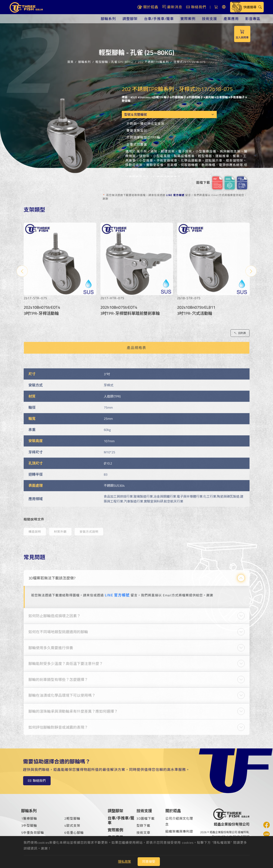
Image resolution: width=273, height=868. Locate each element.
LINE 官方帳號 (175, 195)
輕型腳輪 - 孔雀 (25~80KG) (115, 61)
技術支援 (210, 19)
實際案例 (188, 19)
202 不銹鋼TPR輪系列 (153, 61)
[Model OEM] (169, 114)
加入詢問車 (242, 34)
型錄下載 (143, 826)
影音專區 (253, 19)
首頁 (70, 61)
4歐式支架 (72, 826)
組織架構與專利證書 (179, 834)
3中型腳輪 (29, 826)
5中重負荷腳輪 (33, 833)
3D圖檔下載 (146, 818)
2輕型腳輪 (72, 818)
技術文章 (143, 833)
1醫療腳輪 (29, 818)
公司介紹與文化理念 (179, 821)
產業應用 (231, 19)
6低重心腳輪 (74, 833)
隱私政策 (124, 862)
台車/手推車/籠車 (159, 19)
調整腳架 (130, 19)
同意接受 (149, 862)
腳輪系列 (108, 19)
